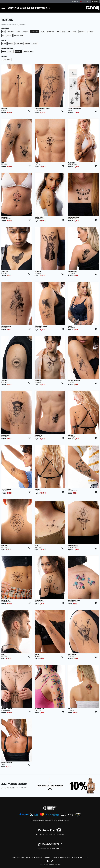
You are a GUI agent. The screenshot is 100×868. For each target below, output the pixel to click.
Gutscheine (90, 32)
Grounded (38, 381)
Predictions (5, 435)
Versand (74, 857)
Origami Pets (39, 600)
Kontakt (81, 857)
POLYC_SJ (38, 710)
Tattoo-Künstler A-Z (28, 51)
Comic (63, 32)
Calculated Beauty (41, 326)
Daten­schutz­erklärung (59, 857)
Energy (71, 435)
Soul (36, 163)
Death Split (39, 435)
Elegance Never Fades (42, 109)
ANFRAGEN (16, 857)
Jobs (86, 857)
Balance (4, 109)
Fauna (43, 32)
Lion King (4, 546)
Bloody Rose (39, 217)
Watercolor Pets (74, 600)
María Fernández (73, 164)
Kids (69, 32)
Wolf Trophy (72, 655)
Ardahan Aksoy (6, 710)
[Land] (81, 2)
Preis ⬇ (11, 51)
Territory (5, 272)
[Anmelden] (75, 2)
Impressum (48, 857)
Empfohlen (18, 51)
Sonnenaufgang (7, 763)
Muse (70, 326)
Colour (10, 43)
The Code (4, 381)
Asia (58, 32)
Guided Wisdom (6, 326)
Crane (70, 709)
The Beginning (6, 489)
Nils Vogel (4, 547)
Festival (9, 35)
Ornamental (50, 32)
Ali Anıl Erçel (5, 110)
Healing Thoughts (74, 381)
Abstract (25, 32)
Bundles (82, 32)
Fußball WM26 (19, 35)
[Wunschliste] (89, 2)
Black (18, 32)
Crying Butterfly (74, 217)
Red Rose (4, 217)
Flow (36, 546)
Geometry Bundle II (75, 109)
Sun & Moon (5, 600)
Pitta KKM (71, 710)
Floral (75, 32)
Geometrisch (35, 32)
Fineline (35, 43)
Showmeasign (73, 272)
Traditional (11, 32)
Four (70, 489)
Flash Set (71, 163)
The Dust (38, 489)
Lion (3, 655)
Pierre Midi (38, 110)
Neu (3, 35)
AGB (69, 857)
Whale (37, 655)
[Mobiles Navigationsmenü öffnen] (5, 8)
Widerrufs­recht (26, 857)
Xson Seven (5, 273)
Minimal (28, 43)
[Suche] (84, 2)
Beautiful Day (39, 709)
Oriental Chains (7, 709)
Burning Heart (73, 546)
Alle (4, 32)
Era (3, 163)
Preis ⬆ (4, 51)
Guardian (38, 272)
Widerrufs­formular (37, 857)
